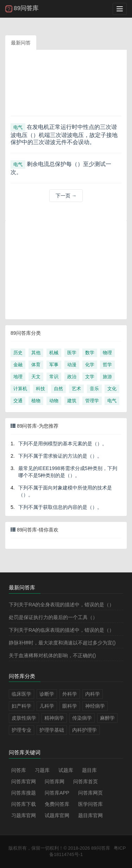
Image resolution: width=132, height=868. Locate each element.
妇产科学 (21, 706)
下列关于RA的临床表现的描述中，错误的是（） (61, 630)
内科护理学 (84, 730)
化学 (90, 365)
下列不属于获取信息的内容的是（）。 (60, 507)
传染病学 (82, 718)
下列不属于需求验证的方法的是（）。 (60, 456)
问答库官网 (24, 781)
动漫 (72, 365)
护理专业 (21, 730)
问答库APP (57, 793)
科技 (40, 389)
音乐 (94, 389)
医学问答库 (90, 804)
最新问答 (21, 43)
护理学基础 (52, 730)
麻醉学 (107, 718)
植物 (36, 401)
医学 (72, 353)
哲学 (107, 365)
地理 (18, 377)
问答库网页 (90, 793)
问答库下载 (24, 804)
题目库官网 (90, 815)
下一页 (66, 196)
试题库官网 (57, 815)
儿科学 (47, 706)
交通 (18, 401)
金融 (18, 365)
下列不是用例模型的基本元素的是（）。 (63, 444)
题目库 (89, 770)
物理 (107, 353)
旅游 (107, 377)
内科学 (93, 694)
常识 (54, 377)
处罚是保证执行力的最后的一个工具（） (53, 617)
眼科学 (70, 706)
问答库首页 (86, 781)
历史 (18, 353)
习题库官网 (24, 815)
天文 (36, 377)
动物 (54, 401)
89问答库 (100, 848)
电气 (18, 127)
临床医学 (21, 694)
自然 (58, 389)
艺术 (76, 389)
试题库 (66, 770)
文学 (90, 377)
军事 (54, 365)
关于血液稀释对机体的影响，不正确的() (52, 655)
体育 (36, 365)
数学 (90, 353)
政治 (72, 377)
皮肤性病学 (24, 718)
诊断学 (47, 694)
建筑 (72, 401)
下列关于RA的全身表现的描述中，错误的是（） (61, 605)
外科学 (70, 694)
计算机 (20, 389)
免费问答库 (57, 804)
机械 (54, 353)
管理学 (92, 401)
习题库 (42, 770)
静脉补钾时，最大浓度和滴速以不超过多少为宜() (62, 643)
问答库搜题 (24, 793)
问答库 (19, 770)
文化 (112, 389)
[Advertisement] (66, 85)
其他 (36, 353)
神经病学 (95, 706)
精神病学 (54, 718)
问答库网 (55, 781)
